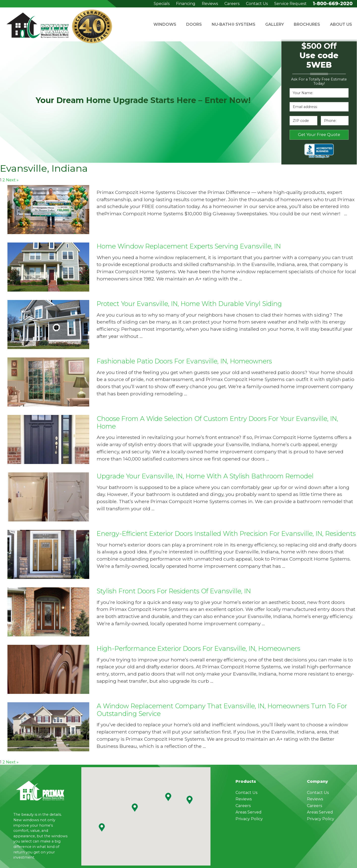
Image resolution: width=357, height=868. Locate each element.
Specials (162, 4)
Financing (186, 4)
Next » (12, 180)
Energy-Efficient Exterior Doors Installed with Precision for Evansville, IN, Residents (226, 533)
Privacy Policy (249, 819)
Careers (232, 4)
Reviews (210, 4)
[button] (168, 797)
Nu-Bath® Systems (234, 24)
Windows (165, 24)
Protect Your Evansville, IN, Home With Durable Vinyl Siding (189, 304)
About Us (341, 24)
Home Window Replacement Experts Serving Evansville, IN (189, 246)
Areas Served (249, 812)
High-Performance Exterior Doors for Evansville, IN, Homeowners (198, 648)
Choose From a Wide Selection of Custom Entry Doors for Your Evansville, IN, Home (217, 422)
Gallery (275, 24)
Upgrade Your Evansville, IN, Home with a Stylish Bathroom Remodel (205, 476)
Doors (194, 24)
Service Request (290, 4)
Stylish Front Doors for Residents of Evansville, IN (174, 591)
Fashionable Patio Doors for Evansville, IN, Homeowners (184, 361)
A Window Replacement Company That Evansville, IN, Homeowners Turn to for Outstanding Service (222, 710)
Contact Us (257, 4)
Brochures (307, 24)
